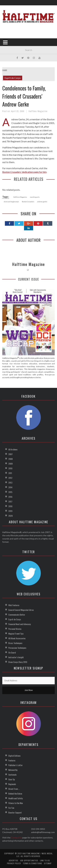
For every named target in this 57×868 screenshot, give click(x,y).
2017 (10, 501)
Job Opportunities (29, 860)
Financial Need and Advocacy (20, 624)
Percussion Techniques (17, 648)
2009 (10, 464)
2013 (10, 483)
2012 (10, 478)
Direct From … (14, 789)
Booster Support (15, 812)
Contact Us (16, 838)
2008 (10, 459)
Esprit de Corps (13, 78)
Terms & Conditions (32, 863)
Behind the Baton (15, 794)
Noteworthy (13, 770)
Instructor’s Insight (16, 657)
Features (12, 760)
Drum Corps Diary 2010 (18, 662)
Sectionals (12, 775)
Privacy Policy (14, 863)
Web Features (14, 605)
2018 (10, 506)
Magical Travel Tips (16, 634)
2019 (10, 511)
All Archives (13, 449)
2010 (10, 468)
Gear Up (12, 779)
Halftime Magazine (38, 111)
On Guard (12, 652)
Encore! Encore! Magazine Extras (21, 610)
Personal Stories (15, 629)
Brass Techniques (15, 643)
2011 (10, 473)
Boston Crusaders (28, 202)
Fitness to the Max (16, 803)
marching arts (35, 197)
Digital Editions (14, 756)
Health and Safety (16, 798)
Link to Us (45, 860)
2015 (10, 492)
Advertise (14, 860)
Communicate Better (17, 615)
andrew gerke (42, 202)
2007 (10, 454)
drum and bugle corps (11, 202)
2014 (10, 487)
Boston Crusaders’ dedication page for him (24, 172)
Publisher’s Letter (16, 765)
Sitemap (48, 863)
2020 (10, 516)
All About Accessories (17, 638)
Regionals (12, 784)
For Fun (11, 808)
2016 (10, 497)
